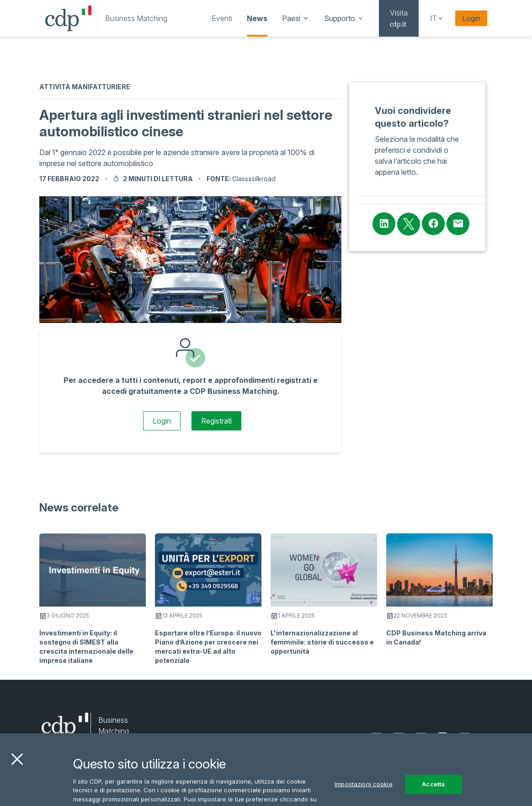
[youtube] (465, 738)
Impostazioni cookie (363, 794)
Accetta (433, 794)
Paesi (296, 18)
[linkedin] (377, 738)
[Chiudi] (17, 769)
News (257, 18)
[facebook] (420, 738)
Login (471, 18)
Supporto (344, 18)
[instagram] (443, 738)
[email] (486, 738)
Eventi (222, 18)
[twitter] (399, 738)
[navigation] (222, 18)
